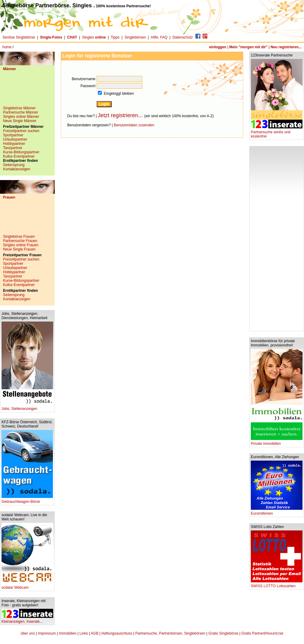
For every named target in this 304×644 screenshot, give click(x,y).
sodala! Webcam (27, 586)
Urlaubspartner (15, 139)
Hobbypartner (14, 144)
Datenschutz (183, 37)
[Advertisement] (27, 91)
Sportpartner (13, 135)
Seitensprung (14, 165)
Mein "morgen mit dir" (248, 47)
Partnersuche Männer (21, 112)
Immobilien (68, 633)
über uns (28, 633)
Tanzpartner (13, 148)
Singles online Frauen (21, 245)
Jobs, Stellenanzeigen (27, 407)
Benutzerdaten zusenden (134, 125)
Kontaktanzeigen (17, 169)
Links (84, 633)
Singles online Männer (21, 117)
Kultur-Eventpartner (19, 156)
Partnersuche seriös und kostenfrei (277, 133)
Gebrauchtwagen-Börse (27, 500)
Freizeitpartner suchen (21, 131)
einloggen (218, 47)
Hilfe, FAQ (159, 37)
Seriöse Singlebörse (19, 37)
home (7, 47)
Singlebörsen (135, 37)
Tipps (115, 37)
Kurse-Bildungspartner (21, 152)
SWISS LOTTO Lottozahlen (277, 584)
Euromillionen (277, 512)
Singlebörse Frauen (19, 237)
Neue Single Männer (20, 121)
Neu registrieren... (286, 47)
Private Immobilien (277, 442)
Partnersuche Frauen (20, 241)
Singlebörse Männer (19, 108)
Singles (94, 37)
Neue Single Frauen (19, 249)
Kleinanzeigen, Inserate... (27, 620)
